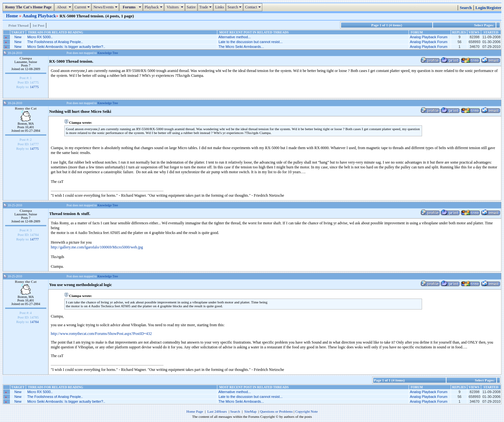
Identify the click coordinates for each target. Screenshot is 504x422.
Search (235, 7)
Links (219, 7)
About (64, 7)
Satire (191, 7)
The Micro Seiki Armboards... (241, 47)
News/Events (106, 7)
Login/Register (488, 8)
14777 (34, 239)
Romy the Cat (26, 108)
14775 (34, 87)
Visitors (175, 7)
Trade (206, 7)
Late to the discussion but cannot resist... (251, 42)
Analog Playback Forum (429, 37)
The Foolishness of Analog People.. (55, 42)
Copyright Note (306, 411)
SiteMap (250, 411)
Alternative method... (234, 37)
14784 (34, 322)
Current (83, 7)
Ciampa (26, 58)
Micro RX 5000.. (40, 37)
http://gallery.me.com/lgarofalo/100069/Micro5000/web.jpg (97, 247)
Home (13, 16)
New (18, 37)
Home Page (195, 411)
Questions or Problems (276, 411)
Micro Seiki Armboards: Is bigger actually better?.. (66, 47)
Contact (253, 7)
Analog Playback (39, 16)
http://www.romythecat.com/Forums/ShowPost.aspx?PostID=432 (101, 334)
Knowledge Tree (108, 53)
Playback (154, 7)
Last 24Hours (217, 411)
